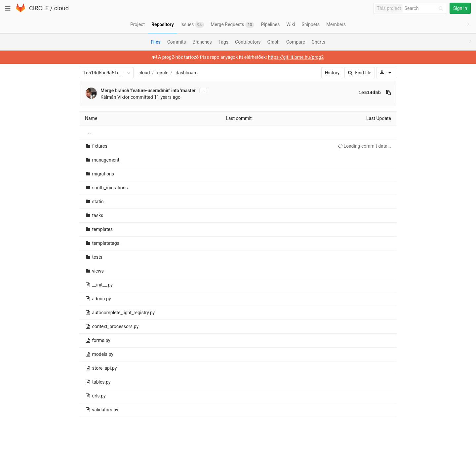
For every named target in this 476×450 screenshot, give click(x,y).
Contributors (248, 42)
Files (156, 42)
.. (89, 132)
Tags (223, 42)
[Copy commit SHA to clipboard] (388, 93)
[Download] (386, 73)
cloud (61, 8)
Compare (296, 42)
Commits (177, 42)
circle (163, 73)
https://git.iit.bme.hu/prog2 (296, 57)
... (203, 91)
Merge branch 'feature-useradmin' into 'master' (148, 91)
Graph (274, 42)
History (332, 73)
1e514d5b (370, 93)
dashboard (186, 73)
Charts (318, 42)
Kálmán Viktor (115, 97)
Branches (202, 42)
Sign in (460, 8)
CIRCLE (39, 8)
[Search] (425, 8)
